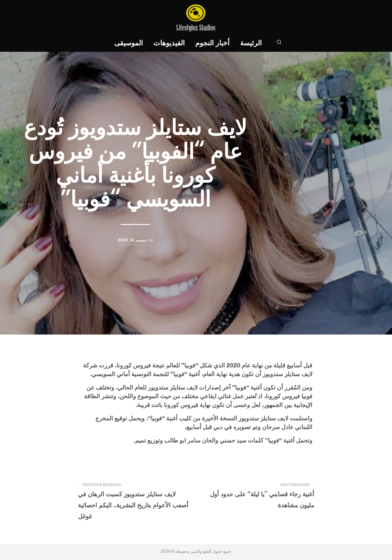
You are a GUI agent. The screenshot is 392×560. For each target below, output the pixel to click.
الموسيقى (129, 43)
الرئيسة (251, 43)
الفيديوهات (169, 43)
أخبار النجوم (212, 43)
